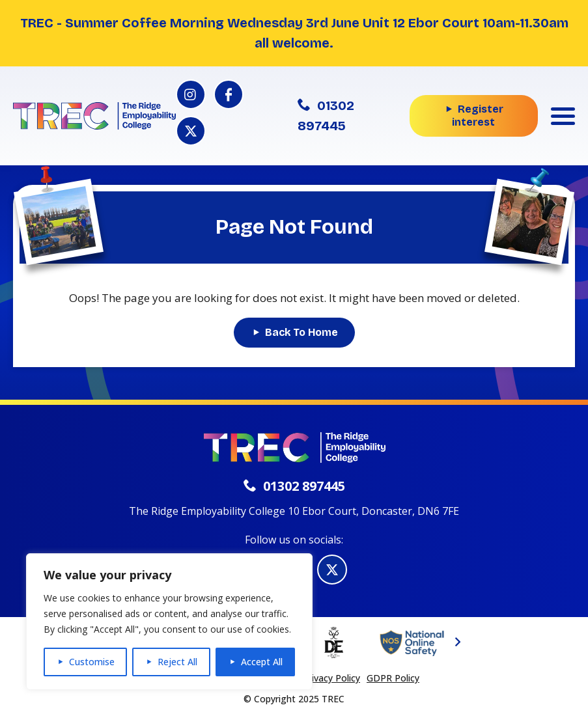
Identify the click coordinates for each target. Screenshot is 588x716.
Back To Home (301, 332)
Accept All (262, 662)
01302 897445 (326, 116)
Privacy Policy (331, 678)
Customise (92, 662)
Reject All (177, 662)
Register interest (478, 116)
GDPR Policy (393, 678)
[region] (169, 622)
